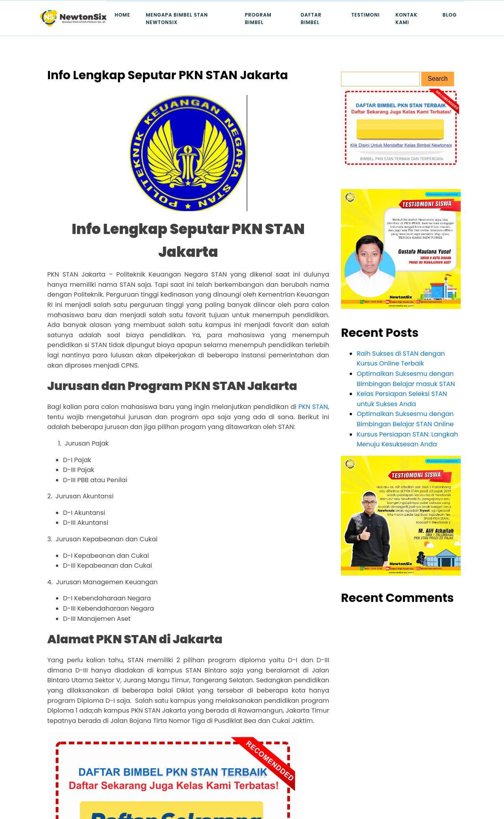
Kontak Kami (406, 19)
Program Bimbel (258, 19)
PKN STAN (313, 407)
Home (122, 15)
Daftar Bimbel (311, 19)
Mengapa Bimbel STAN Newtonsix (177, 19)
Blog (450, 15)
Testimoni (365, 15)
